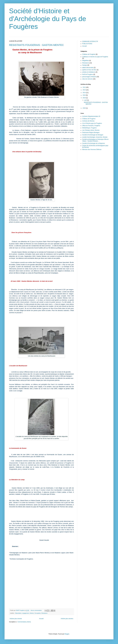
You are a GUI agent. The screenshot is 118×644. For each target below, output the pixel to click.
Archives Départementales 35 (91, 116)
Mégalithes (86, 61)
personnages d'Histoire (89, 77)
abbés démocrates (88, 68)
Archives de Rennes (88, 121)
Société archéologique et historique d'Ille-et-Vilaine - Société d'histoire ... (95, 140)
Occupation (38, 613)
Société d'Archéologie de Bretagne (93, 135)
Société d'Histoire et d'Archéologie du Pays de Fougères (48, 19)
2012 (84, 87)
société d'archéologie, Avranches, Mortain (95, 137)
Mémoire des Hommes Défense (92, 150)
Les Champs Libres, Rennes (91, 130)
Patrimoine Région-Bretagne (91, 132)
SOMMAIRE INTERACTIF (90, 41)
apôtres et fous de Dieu (89, 70)
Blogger (67, 634)
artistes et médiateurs (89, 72)
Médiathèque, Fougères (89, 128)
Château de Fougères (89, 54)
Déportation (18, 613)
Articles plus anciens (67, 619)
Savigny (85, 65)
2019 (84, 98)
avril (86, 100)
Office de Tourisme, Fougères (91, 126)
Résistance (44, 613)
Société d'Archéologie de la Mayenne (93, 143)
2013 (84, 90)
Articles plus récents (16, 619)
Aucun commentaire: (36, 610)
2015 (84, 95)
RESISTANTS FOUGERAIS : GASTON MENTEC (36, 45)
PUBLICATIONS (87, 44)
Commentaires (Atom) (24, 622)
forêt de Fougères (88, 74)
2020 (84, 108)
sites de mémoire (87, 79)
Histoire (32, 613)
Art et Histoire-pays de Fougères (92, 123)
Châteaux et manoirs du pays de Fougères (95, 57)
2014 (84, 93)
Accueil (41, 619)
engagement (26, 613)
